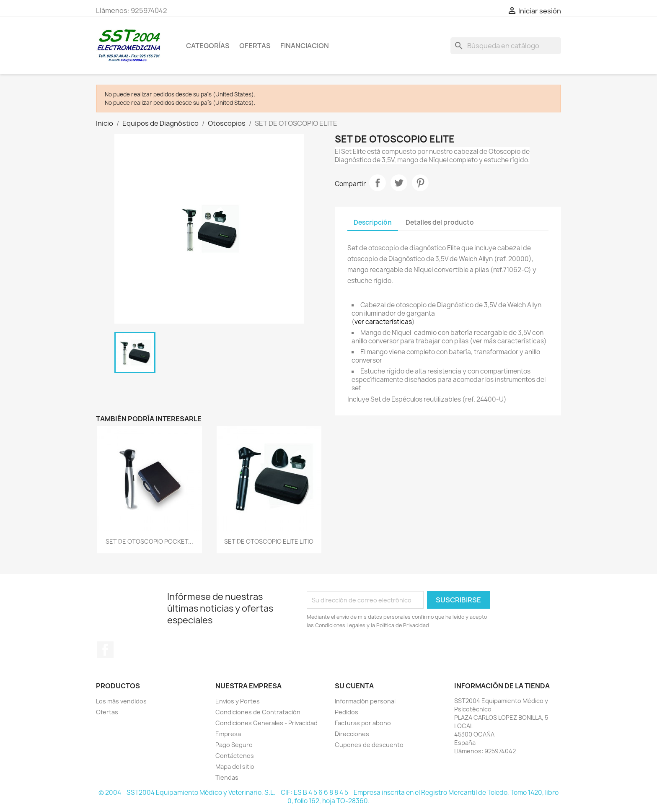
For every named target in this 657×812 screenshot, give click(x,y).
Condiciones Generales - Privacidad (266, 723)
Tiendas (227, 777)
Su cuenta (354, 686)
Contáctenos (235, 756)
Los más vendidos (121, 701)
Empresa (228, 734)
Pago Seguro (234, 745)
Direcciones (352, 734)
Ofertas (107, 712)
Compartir (378, 183)
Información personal (365, 701)
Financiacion (305, 46)
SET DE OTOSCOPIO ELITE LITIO (269, 541)
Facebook (105, 650)
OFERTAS (255, 46)
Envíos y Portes (238, 701)
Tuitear (399, 183)
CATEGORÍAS (208, 46)
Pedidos (347, 712)
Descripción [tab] (373, 222)
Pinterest (420, 183)
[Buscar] (506, 46)
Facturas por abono (363, 723)
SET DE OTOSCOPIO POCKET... (149, 541)
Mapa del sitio (235, 767)
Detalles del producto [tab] (440, 222)
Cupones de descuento (369, 745)
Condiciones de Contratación (258, 712)
